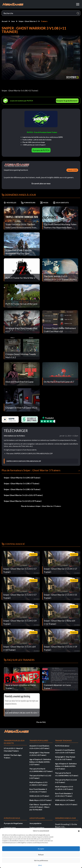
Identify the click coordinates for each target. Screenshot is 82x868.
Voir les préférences (41, 860)
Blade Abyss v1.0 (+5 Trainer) (41, 800)
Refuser (41, 855)
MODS (44, 203)
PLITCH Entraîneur (62, 746)
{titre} (40, 865)
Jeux (13, 21)
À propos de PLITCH (41, 150)
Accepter (41, 849)
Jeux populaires (35, 823)
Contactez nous (10, 828)
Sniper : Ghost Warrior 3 (28, 21)
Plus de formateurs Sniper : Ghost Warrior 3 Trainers (41, 506)
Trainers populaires (37, 828)
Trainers (44, 21)
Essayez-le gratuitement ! (67, 101)
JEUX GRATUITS (61, 203)
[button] (79, 831)
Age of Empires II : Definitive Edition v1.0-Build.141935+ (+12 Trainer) (40, 762)
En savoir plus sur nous (41, 183)
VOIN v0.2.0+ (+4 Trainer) (39, 796)
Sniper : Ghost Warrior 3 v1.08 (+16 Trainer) (22, 489)
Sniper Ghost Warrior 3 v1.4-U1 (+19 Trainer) (23, 501)
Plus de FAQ (41, 722)
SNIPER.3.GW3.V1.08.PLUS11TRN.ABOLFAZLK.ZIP (24, 461)
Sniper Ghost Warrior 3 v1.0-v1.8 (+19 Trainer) (23, 495)
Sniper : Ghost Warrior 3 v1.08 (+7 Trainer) (22, 483)
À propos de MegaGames (13, 823)
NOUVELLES (10, 203)
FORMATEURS (28, 203)
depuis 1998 (72, 170)
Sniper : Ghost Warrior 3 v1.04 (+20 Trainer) (22, 478)
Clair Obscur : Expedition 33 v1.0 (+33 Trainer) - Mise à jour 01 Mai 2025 (40, 807)
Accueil (5, 21)
